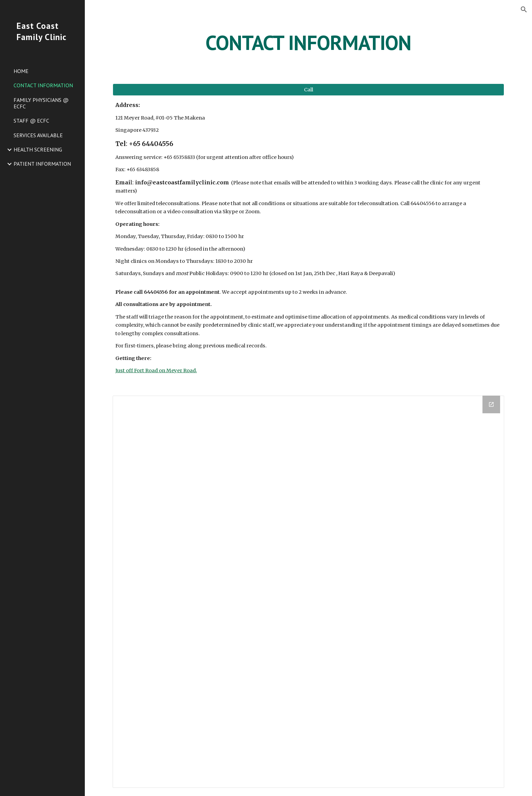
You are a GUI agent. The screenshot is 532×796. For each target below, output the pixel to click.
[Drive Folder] (308, 592)
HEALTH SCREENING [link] (38, 149)
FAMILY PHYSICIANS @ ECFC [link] (41, 103)
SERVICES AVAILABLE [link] (38, 135)
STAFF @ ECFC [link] (31, 121)
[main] (308, 42)
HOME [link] (21, 71)
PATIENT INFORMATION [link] (42, 164)
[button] (524, 10)
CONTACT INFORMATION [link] (43, 85)
